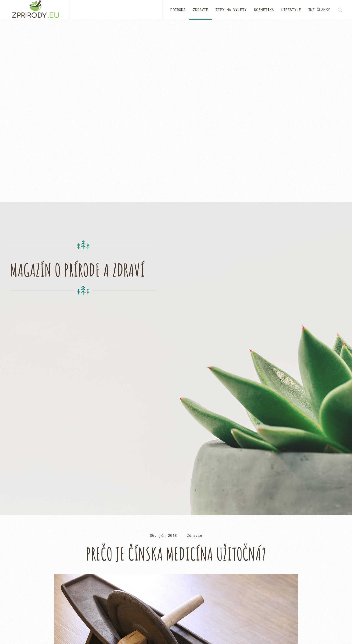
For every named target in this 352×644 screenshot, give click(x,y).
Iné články (319, 10)
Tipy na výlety (231, 10)
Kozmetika (264, 10)
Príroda (178, 10)
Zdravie (200, 10)
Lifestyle (291, 10)
